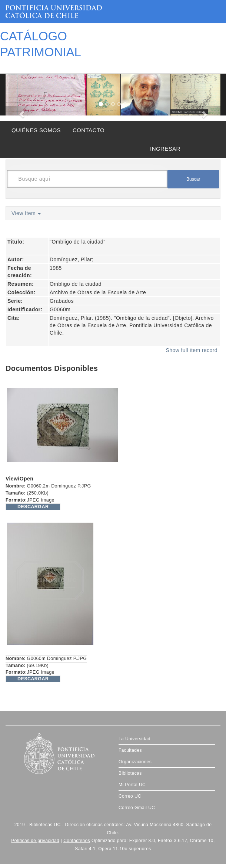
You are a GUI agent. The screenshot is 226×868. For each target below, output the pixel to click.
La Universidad (134, 739)
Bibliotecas (130, 773)
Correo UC (130, 796)
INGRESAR (165, 149)
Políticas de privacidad (35, 841)
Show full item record (192, 350)
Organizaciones (135, 762)
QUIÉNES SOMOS (36, 130)
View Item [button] (26, 213)
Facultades (130, 750)
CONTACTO (89, 130)
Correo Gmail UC (137, 808)
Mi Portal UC (132, 785)
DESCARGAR (33, 507)
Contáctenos (77, 841)
